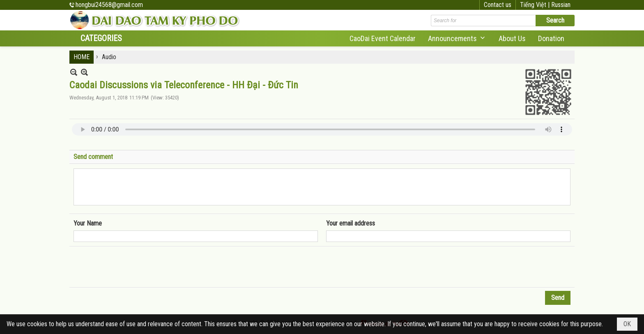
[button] (457, 38)
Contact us (498, 5)
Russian (561, 5)
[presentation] (136, 267)
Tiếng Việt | (536, 5)
